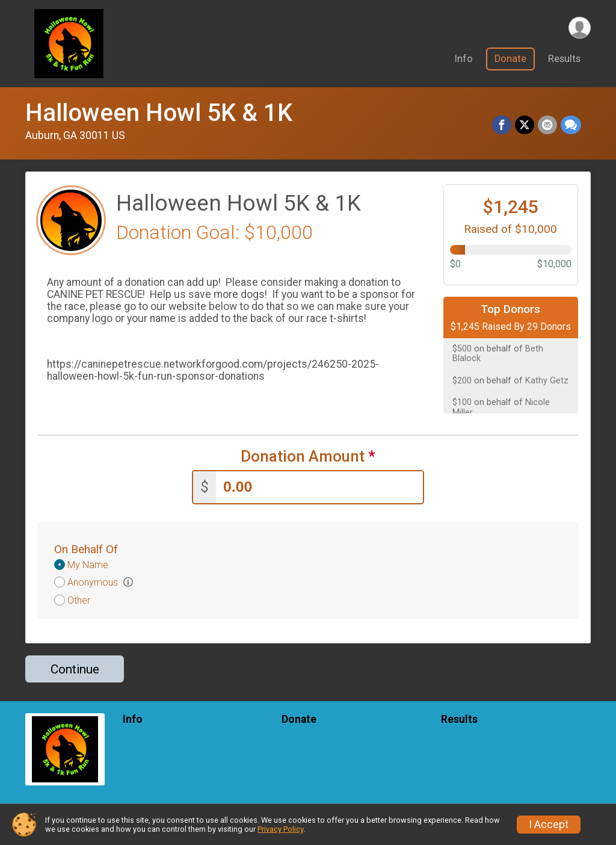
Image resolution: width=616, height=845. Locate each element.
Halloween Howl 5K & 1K (159, 113)
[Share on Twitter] (525, 125)
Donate (510, 59)
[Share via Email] (547, 125)
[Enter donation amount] (319, 487)
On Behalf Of (86, 549)
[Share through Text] (571, 125)
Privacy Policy (280, 829)
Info (464, 59)
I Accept (549, 825)
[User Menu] (580, 28)
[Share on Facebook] (502, 125)
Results (564, 59)
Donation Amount (308, 457)
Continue (75, 669)
